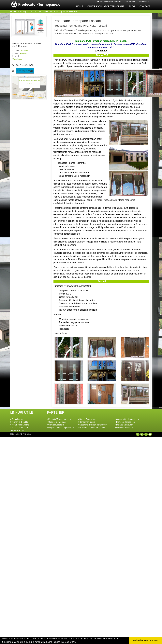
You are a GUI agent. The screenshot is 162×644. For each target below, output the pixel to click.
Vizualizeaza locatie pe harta (29, 82)
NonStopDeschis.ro (124, 428)
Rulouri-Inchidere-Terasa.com (92, 428)
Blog (132, 6)
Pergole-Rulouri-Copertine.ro (60, 428)
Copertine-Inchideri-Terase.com (93, 425)
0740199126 (25, 65)
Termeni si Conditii (19, 422)
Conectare (130, 2)
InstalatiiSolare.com (124, 425)
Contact (145, 6)
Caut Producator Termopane (106, 6)
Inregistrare (144, 2)
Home (79, 6)
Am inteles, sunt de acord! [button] (145, 640)
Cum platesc (16, 419)
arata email (25, 71)
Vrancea (34, 11)
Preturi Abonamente (20, 425)
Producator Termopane (20, 11)
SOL (30, 434)
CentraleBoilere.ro (56, 425)
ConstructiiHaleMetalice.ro (127, 419)
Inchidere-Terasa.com (125, 422)
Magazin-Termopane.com (59, 419)
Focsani (42, 11)
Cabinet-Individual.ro (57, 422)
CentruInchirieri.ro (87, 422)
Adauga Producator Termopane (109, 2)
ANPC (25, 434)
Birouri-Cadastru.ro (87, 419)
